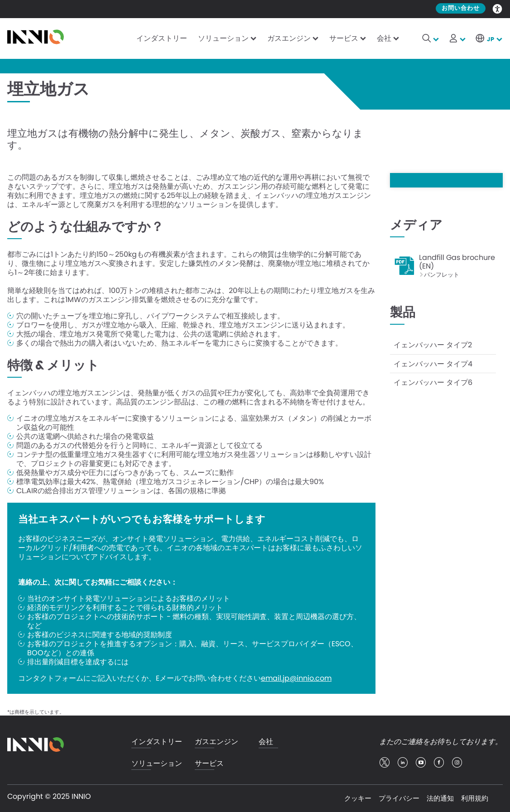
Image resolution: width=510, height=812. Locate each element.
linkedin (403, 763)
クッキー (358, 798)
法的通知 (440, 798)
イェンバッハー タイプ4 (433, 362)
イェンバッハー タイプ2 (433, 344)
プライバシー (399, 798)
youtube (421, 763)
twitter (385, 763)
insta (457, 763)
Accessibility (498, 8)
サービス (344, 38)
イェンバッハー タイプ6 (433, 380)
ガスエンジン (289, 38)
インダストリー (162, 38)
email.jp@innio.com (296, 678)
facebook (439, 763)
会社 (384, 38)
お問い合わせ (461, 8)
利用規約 (475, 798)
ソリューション (223, 38)
